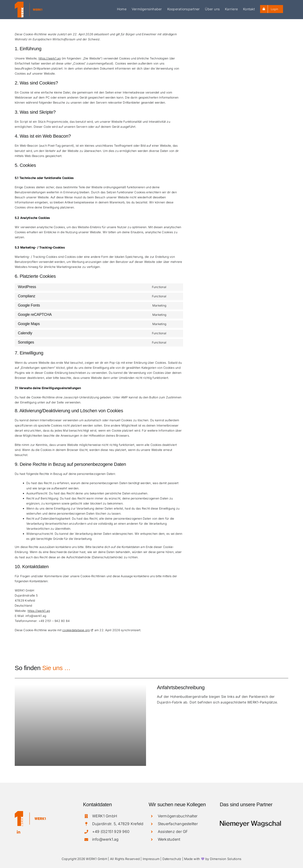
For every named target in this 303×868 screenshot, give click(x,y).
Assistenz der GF (173, 832)
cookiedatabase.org (76, 630)
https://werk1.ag (50, 58)
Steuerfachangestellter (178, 824)
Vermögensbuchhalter (178, 816)
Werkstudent (169, 839)
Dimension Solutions (226, 859)
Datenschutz (172, 859)
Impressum (151, 859)
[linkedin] (19, 832)
